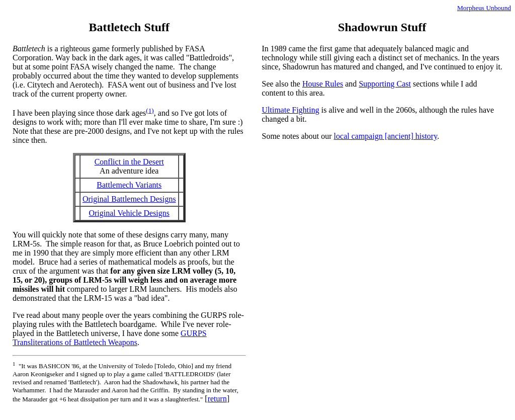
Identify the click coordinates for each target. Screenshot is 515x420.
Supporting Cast (385, 84)
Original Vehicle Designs (129, 213)
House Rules (323, 84)
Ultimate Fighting (291, 110)
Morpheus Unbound (484, 8)
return (217, 399)
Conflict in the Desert (129, 162)
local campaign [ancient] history (386, 136)
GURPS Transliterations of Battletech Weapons (110, 338)
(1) (150, 110)
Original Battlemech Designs (129, 199)
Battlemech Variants (129, 185)
